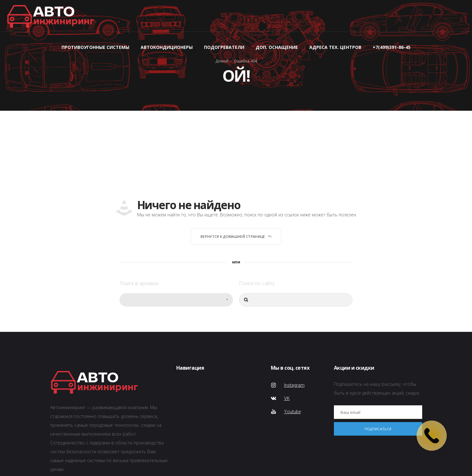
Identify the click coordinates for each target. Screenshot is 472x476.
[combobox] (176, 300)
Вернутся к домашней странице (236, 236)
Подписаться (378, 429)
